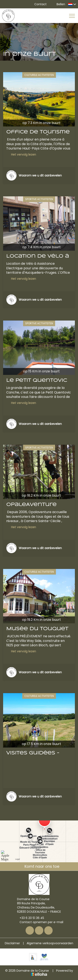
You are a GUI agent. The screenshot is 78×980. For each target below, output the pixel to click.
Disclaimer (12, 943)
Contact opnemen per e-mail (39, 922)
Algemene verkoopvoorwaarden (50, 943)
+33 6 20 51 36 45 (29, 918)
